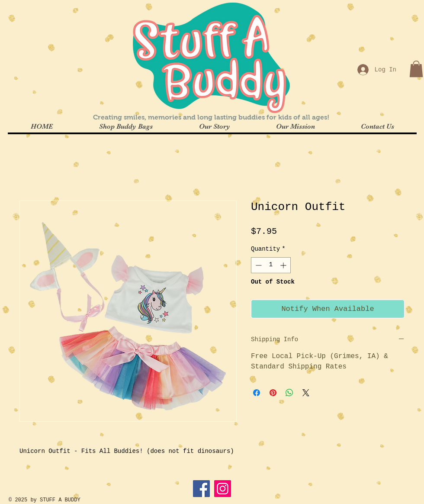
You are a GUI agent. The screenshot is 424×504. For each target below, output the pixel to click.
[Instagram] (223, 489)
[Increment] (284, 265)
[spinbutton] (271, 265)
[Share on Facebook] (257, 393)
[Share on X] (306, 393)
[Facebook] (201, 489)
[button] (416, 69)
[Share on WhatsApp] (289, 393)
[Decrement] (258, 265)
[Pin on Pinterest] (273, 393)
